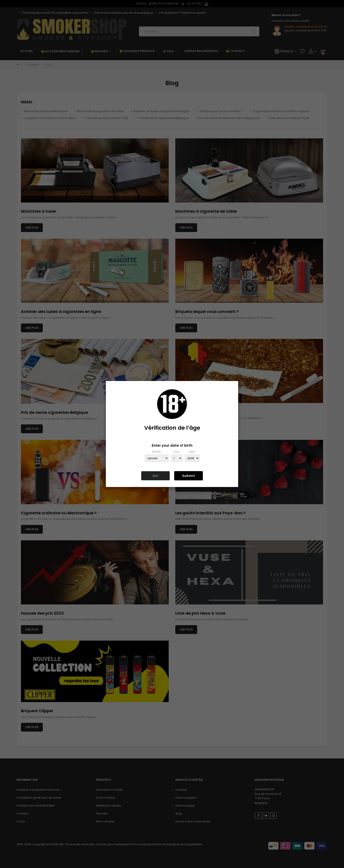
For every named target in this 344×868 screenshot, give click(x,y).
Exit (155, 476)
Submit (189, 476)
